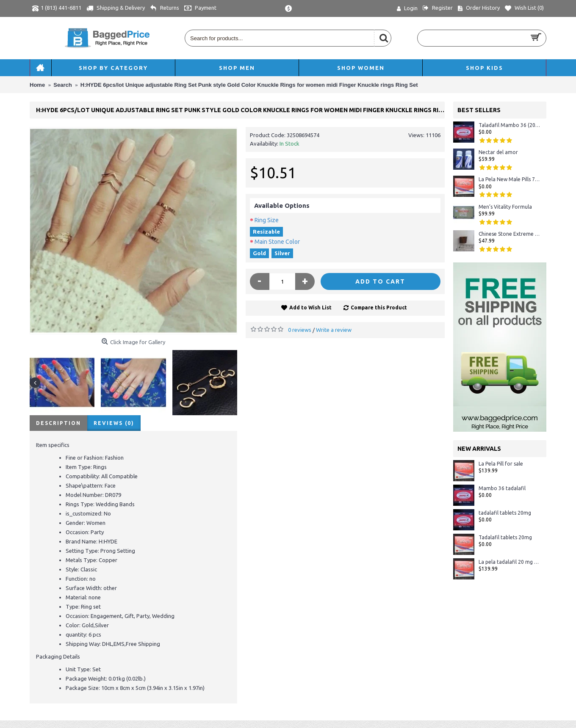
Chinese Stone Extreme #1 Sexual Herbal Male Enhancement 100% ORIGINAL (509, 234)
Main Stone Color (277, 242)
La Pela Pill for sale (501, 464)
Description (58, 423)
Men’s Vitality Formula (505, 207)
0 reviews (300, 330)
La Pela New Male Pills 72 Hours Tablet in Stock (509, 179)
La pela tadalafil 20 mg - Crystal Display (509, 562)
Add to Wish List (310, 307)
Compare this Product (379, 307)
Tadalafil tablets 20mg (505, 537)
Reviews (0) (114, 423)
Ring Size (267, 220)
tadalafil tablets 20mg (505, 513)
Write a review (334, 330)
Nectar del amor (498, 152)
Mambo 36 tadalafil (502, 488)
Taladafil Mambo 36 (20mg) (509, 125)
